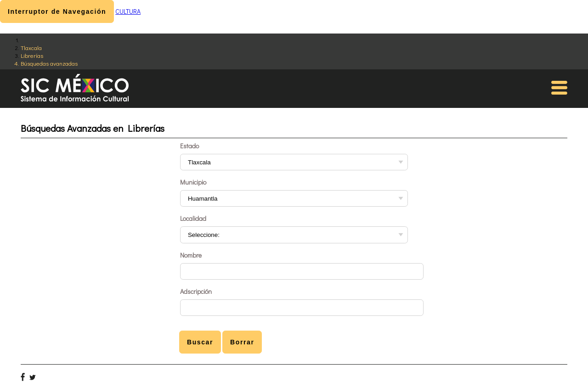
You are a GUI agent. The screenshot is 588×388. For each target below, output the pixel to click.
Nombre (191, 255)
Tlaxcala (31, 48)
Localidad (193, 218)
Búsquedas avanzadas (49, 63)
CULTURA (128, 11)
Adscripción (196, 291)
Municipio (193, 182)
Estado (189, 146)
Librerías (32, 55)
